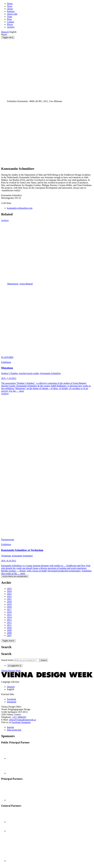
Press (9, 19)
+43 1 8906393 (19, 717)
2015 (9, 615)
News (10, 6)
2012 (9, 622)
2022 (9, 596)
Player (10, 24)
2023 (9, 594)
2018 (9, 607)
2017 (9, 609)
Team (10, 17)
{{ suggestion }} (15, 666)
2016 (9, 612)
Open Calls (12, 14)
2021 (9, 599)
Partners (11, 11)
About (10, 9)
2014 (9, 617)
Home (10, 4)
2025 (9, 589)
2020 (9, 602)
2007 (9, 635)
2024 (9, 591)
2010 (9, 628)
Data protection (14, 730)
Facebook (16, 722)
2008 (9, 633)
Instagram (26, 722)
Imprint (10, 727)
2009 (9, 630)
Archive (11, 27)
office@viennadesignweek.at (22, 720)
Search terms (7, 660)
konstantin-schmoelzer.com (20, 208)
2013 (9, 620)
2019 (9, 604)
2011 (9, 625)
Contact (11, 22)
